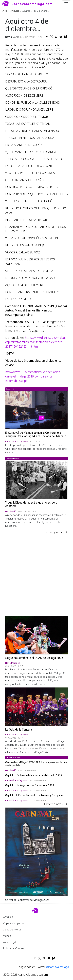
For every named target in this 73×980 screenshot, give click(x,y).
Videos (7, 936)
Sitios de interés (12, 929)
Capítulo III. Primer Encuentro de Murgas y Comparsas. (35, 795)
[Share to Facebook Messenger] (61, 37)
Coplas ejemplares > (56, 532)
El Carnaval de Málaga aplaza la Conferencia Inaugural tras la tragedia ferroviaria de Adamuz (36, 434)
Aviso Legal (10, 942)
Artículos (15, 11)
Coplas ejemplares (14, 923)
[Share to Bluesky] (65, 37)
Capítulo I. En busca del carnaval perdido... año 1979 (34, 775)
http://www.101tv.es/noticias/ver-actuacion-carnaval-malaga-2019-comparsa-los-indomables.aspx (33, 376)
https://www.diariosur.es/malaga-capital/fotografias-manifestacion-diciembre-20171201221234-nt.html (36, 342)
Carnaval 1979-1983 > (56, 804)
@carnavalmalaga (58, 967)
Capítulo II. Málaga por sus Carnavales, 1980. (30, 785)
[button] (36, 851)
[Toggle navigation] (66, 4)
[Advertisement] (36, 572)
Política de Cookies (14, 948)
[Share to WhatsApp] (56, 37)
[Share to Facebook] (47, 37)
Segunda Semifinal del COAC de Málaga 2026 (34, 658)
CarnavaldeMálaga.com (32, 4)
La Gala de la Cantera (19, 730)
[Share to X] (52, 37)
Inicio (5, 11)
